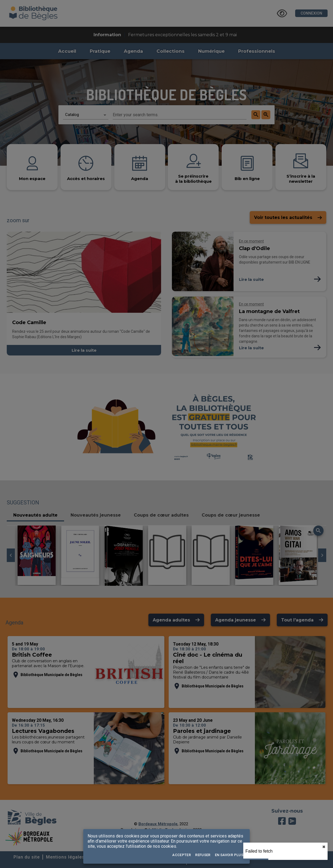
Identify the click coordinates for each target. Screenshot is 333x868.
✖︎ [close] (324, 847)
